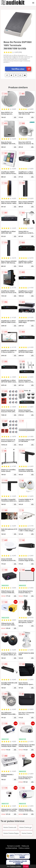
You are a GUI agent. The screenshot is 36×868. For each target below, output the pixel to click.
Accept (26, 866)
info (15, 117)
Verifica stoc (21, 69)
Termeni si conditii (14, 846)
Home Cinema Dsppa (11, 833)
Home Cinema (27, 833)
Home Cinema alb (10, 827)
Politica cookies (24, 848)
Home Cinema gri (25, 827)
